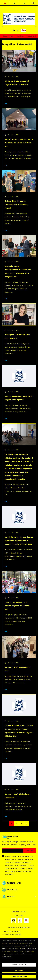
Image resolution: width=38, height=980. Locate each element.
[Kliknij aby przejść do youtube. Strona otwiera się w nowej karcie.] (14, 30)
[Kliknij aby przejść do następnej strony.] (27, 824)
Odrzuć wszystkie (19, 965)
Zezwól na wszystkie (19, 976)
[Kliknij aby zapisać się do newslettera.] (29, 851)
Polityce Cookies (7, 957)
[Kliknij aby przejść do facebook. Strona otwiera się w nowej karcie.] (18, 30)
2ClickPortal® (16, 931)
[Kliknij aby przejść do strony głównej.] (14, 3)
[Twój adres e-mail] (13, 851)
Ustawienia (19, 970)
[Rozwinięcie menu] (19, 883)
